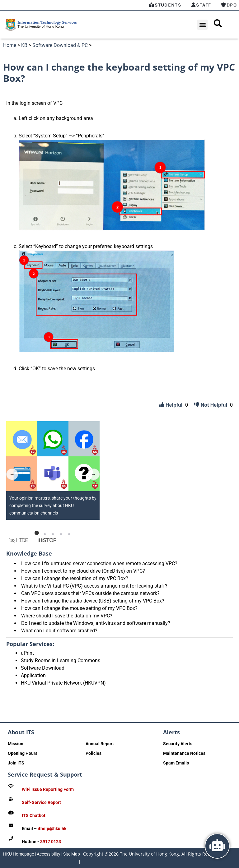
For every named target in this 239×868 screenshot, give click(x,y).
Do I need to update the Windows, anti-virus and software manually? (96, 623)
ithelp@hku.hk (52, 829)
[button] (202, 25)
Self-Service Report (41, 802)
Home (10, 45)
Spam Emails (176, 763)
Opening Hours (23, 753)
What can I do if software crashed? (59, 631)
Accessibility (49, 854)
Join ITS (16, 763)
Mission (16, 744)
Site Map (72, 854)
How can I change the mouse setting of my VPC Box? (79, 608)
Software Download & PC (60, 45)
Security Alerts (178, 744)
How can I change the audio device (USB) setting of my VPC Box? (93, 601)
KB (24, 45)
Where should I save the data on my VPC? (67, 616)
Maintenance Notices (184, 753)
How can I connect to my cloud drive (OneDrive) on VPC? (83, 571)
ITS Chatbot (34, 815)
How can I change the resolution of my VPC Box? (75, 578)
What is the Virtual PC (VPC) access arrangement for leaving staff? (94, 586)
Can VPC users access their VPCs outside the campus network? (90, 593)
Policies (94, 753)
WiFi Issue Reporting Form (48, 789)
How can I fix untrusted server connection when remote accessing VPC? (99, 563)
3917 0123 (51, 842)
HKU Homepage (19, 854)
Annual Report (100, 744)
